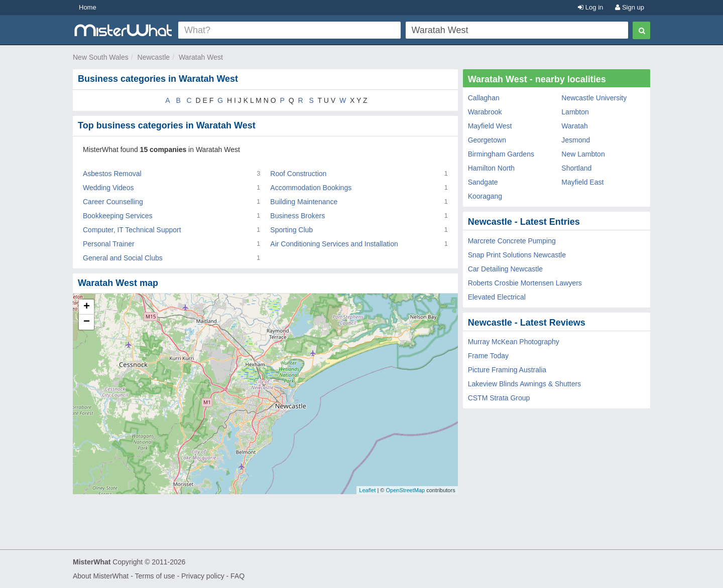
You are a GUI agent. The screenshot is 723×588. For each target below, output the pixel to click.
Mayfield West (490, 126)
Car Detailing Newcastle (505, 269)
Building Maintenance (304, 202)
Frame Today (488, 356)
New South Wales (101, 57)
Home (88, 7)
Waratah (574, 126)
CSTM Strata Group (499, 398)
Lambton (575, 112)
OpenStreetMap (405, 490)
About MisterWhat (101, 576)
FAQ (237, 576)
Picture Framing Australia (507, 370)
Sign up (630, 7)
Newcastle (154, 57)
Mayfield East (582, 182)
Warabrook (485, 112)
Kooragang (485, 196)
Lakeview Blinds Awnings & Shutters (524, 384)
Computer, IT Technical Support (132, 230)
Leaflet (367, 490)
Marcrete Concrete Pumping (512, 241)
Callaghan (484, 98)
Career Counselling (113, 202)
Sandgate (483, 182)
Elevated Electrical (497, 297)
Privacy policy (203, 576)
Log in (590, 7)
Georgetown (487, 140)
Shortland (576, 168)
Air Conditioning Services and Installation (334, 244)
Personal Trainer (109, 244)
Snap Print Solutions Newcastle (517, 255)
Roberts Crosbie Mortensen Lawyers (525, 283)
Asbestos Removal (112, 174)
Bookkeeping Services (118, 216)
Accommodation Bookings (311, 188)
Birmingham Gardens (501, 154)
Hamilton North (491, 168)
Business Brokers (297, 216)
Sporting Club (291, 230)
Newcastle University (594, 98)
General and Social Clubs (123, 258)
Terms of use (155, 576)
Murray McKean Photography (514, 342)
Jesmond (576, 140)
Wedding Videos (108, 188)
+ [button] (87, 307)
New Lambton (583, 154)
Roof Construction (298, 174)
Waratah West (201, 57)
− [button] (87, 322)
